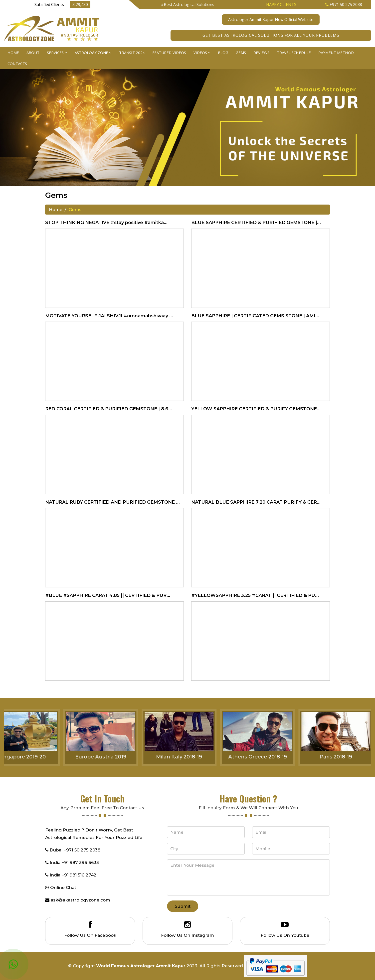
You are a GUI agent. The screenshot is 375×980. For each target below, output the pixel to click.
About (33, 53)
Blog (223, 53)
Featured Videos (169, 53)
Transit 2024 (132, 53)
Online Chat (63, 887)
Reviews (261, 53)
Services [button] (57, 53)
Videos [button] (202, 53)
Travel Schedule (294, 53)
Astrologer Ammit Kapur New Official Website (271, 20)
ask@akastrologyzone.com (80, 900)
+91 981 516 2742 (79, 875)
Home (13, 53)
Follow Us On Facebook (90, 935)
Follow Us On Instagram (187, 935)
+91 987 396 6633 (80, 862)
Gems (241, 53)
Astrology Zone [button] (93, 53)
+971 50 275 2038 (344, 5)
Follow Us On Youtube (285, 935)
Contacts (17, 64)
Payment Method (336, 53)
